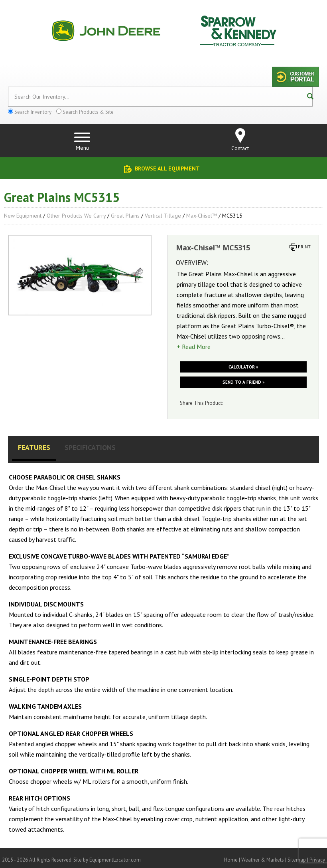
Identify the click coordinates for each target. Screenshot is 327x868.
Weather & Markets (263, 860)
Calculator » (243, 367)
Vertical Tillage (163, 216)
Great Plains (125, 216)
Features (34, 447)
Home (231, 860)
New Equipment (23, 216)
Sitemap (297, 860)
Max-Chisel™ (202, 216)
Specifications (90, 447)
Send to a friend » (243, 382)
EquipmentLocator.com (115, 860)
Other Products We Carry (76, 216)
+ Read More (194, 347)
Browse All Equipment (167, 168)
